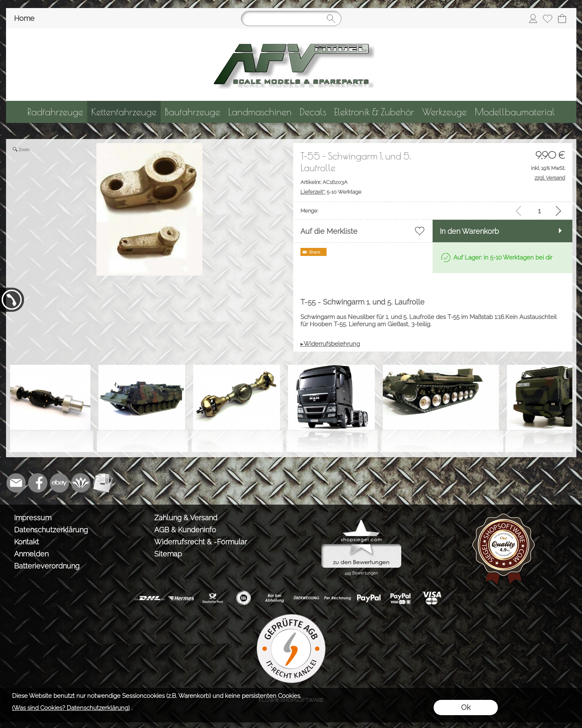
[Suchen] (291, 18)
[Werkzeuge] (444, 112)
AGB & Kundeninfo (185, 530)
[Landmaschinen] (260, 112)
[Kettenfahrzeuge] (124, 112)
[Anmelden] (533, 18)
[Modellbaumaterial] (515, 112)
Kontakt (27, 542)
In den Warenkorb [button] (469, 231)
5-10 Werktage (331, 192)
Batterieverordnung (47, 566)
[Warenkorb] (562, 18)
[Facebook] (38, 483)
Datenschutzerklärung (51, 530)
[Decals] (313, 112)
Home (24, 18)
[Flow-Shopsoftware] (81, 483)
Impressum (33, 518)
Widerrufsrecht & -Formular (201, 542)
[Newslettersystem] (103, 483)
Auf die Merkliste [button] (329, 231)
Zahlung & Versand (186, 518)
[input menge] (539, 211)
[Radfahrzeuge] (55, 112)
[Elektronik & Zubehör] (374, 112)
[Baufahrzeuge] (192, 112)
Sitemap (168, 554)
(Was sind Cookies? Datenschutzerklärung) (71, 708)
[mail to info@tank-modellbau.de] (16, 483)
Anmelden (31, 554)
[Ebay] (59, 483)
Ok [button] (466, 707)
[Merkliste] (547, 18)
